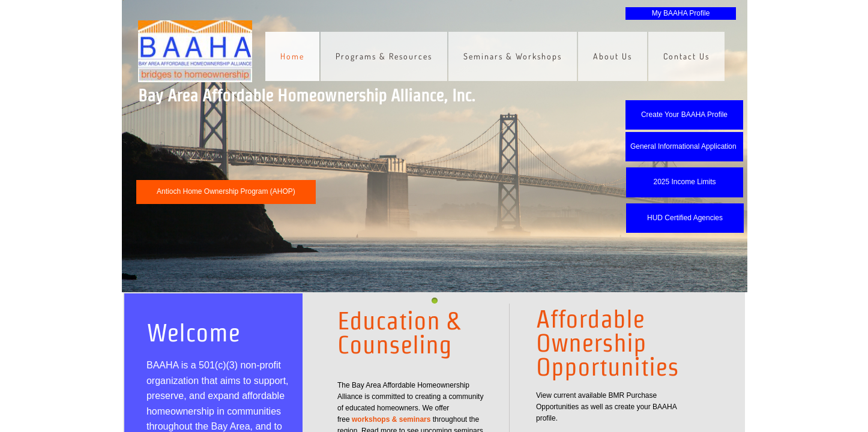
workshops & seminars (391, 419)
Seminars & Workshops (513, 56)
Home (292, 56)
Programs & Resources (384, 56)
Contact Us (686, 56)
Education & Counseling (398, 332)
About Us (613, 56)
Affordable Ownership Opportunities (607, 343)
